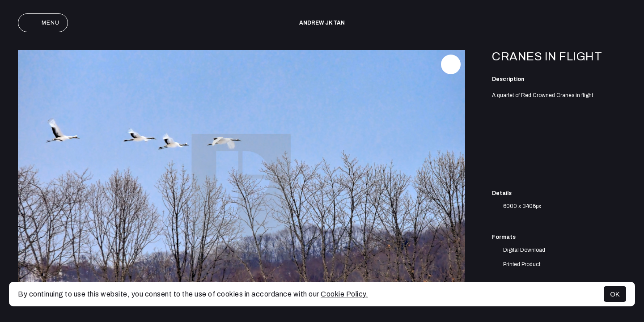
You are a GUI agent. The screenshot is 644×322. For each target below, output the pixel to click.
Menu (43, 23)
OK (615, 294)
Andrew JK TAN (322, 23)
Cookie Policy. (344, 294)
